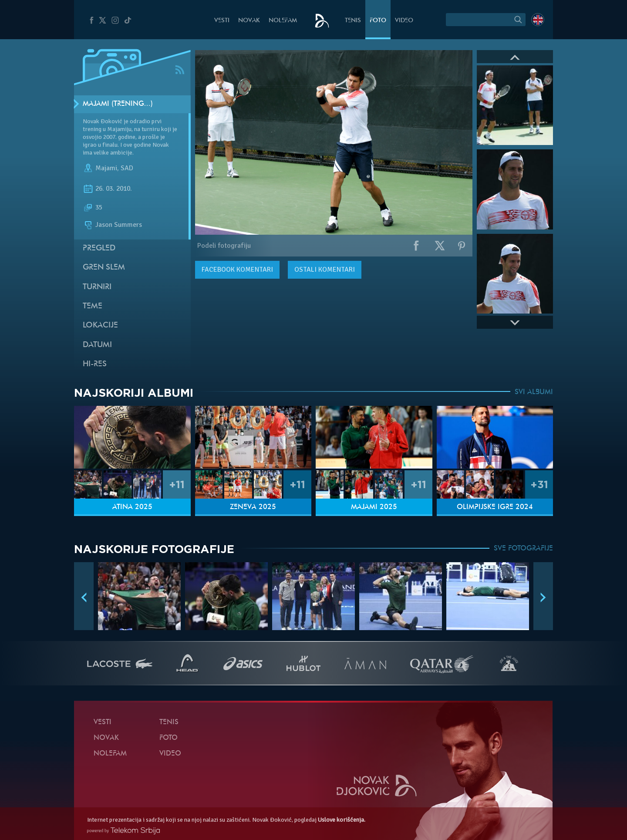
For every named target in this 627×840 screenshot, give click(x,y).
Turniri (97, 287)
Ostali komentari (325, 270)
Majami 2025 (374, 507)
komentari (237, 270)
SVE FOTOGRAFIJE (523, 549)
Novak (249, 21)
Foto (378, 21)
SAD (127, 168)
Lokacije (100, 326)
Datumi (97, 345)
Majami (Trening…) (118, 104)
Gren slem (104, 268)
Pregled (99, 248)
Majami (106, 168)
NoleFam (283, 21)
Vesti (222, 21)
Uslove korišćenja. (342, 820)
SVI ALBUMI (534, 392)
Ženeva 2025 (253, 507)
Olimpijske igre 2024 (495, 507)
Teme (93, 306)
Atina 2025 (132, 507)
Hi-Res (95, 364)
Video (404, 21)
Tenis (353, 21)
